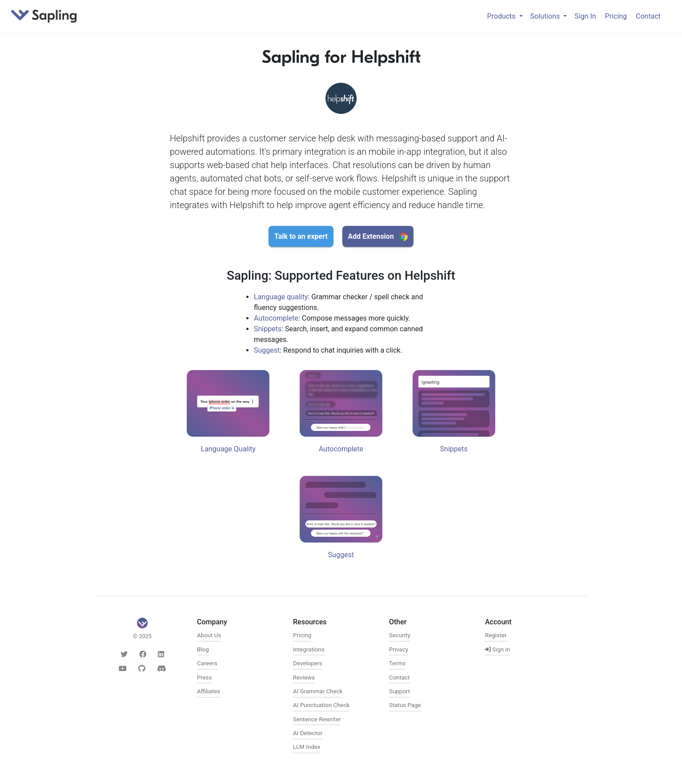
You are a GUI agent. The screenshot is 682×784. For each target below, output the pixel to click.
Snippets (268, 329)
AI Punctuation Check (321, 705)
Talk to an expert (301, 236)
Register (496, 635)
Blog (203, 649)
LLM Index (307, 747)
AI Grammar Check (318, 691)
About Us (209, 635)
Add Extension (377, 237)
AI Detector (308, 733)
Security (400, 635)
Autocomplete (276, 318)
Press (205, 677)
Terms (397, 663)
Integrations (309, 649)
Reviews (304, 677)
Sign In (585, 16)
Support (399, 691)
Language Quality (228, 449)
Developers (308, 663)
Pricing (616, 16)
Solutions (546, 16)
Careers (207, 663)
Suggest (267, 350)
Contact (648, 16)
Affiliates (209, 691)
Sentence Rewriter (317, 719)
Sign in (497, 649)
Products (502, 16)
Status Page (405, 705)
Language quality (281, 297)
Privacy (399, 649)
